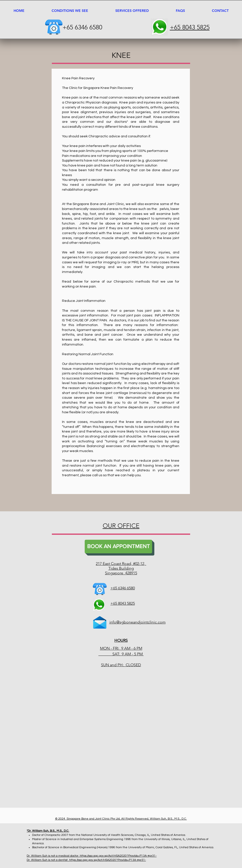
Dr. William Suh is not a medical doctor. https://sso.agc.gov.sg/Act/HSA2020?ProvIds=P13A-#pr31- (92, 856)
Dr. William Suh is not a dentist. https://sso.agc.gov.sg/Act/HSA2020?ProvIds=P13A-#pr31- (86, 860)
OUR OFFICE (121, 526)
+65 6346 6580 (82, 27)
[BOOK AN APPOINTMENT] (118, 547)
